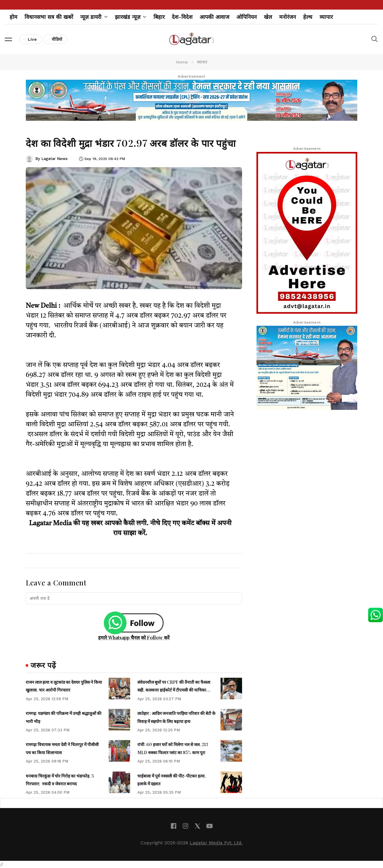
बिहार (159, 17)
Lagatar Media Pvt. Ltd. (216, 843)
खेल (268, 17)
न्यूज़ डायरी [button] (94, 17)
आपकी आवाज (214, 17)
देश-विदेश (182, 17)
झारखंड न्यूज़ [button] (131, 17)
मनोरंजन (288, 17)
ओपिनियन (247, 17)
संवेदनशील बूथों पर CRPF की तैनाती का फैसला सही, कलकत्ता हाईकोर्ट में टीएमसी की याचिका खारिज (174, 690)
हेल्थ (308, 17)
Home (182, 62)
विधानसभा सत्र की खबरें (49, 17)
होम (13, 17)
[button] (8, 39)
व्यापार (326, 17)
